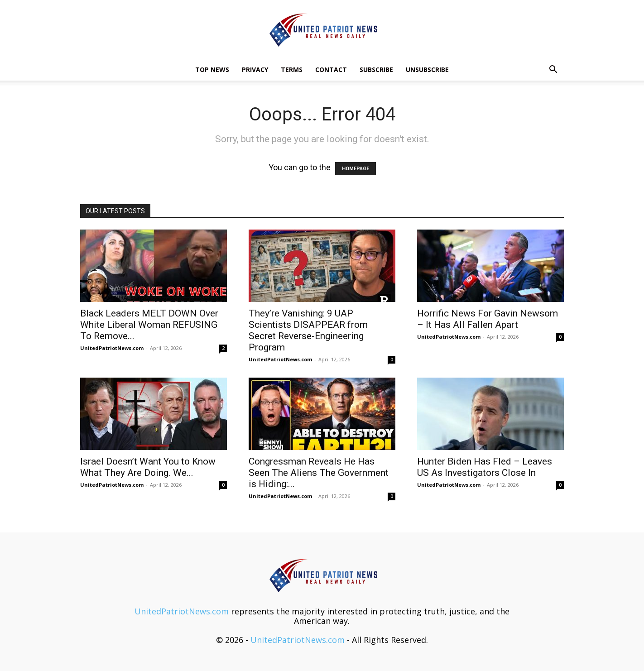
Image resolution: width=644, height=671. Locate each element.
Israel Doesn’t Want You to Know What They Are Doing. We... (148, 467)
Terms (292, 69)
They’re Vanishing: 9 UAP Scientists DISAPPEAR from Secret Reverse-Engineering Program (308, 330)
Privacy (255, 69)
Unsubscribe (427, 69)
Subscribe (376, 69)
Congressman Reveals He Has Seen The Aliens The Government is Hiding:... (319, 473)
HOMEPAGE (356, 169)
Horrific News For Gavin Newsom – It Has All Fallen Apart (488, 319)
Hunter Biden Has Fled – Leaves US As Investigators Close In (485, 467)
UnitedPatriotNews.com (112, 348)
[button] (553, 70)
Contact (331, 69)
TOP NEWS (212, 69)
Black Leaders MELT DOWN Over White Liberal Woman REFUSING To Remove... (149, 325)
